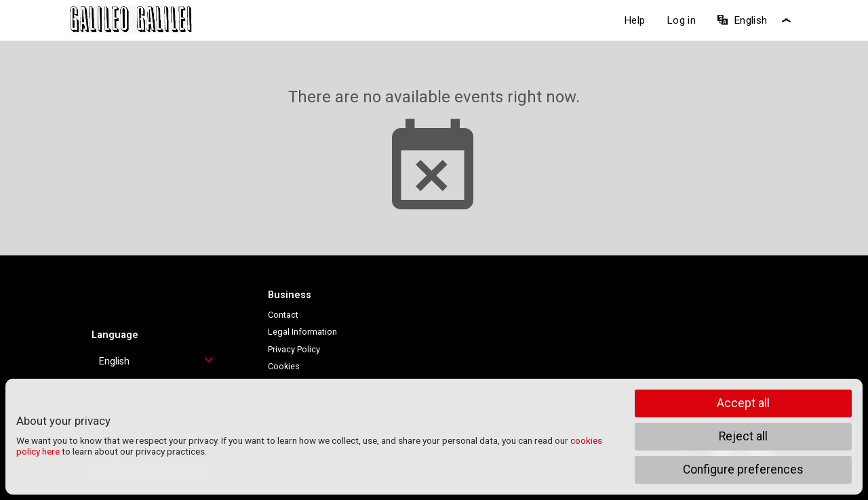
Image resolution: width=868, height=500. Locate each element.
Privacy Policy (294, 349)
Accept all (743, 403)
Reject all (743, 436)
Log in (681, 20)
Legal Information (302, 332)
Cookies (284, 366)
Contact (283, 315)
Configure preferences (743, 470)
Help (634, 20)
